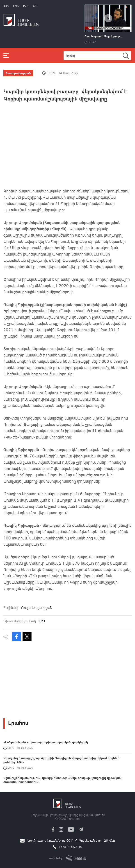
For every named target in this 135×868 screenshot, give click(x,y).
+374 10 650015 (70, 847)
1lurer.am (73, 819)
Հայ (6, 6)
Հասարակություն (18, 73)
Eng (16, 6)
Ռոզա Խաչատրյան (37, 608)
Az (35, 6)
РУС (26, 6)
